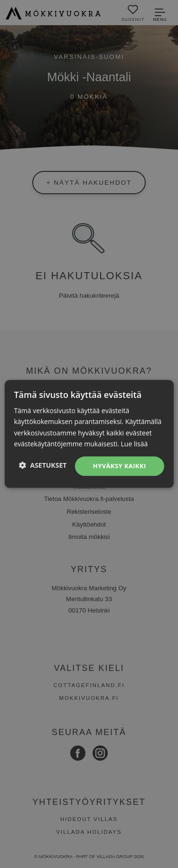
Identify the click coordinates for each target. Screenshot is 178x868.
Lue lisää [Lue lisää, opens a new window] (135, 444)
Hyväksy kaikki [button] (120, 466)
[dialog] (89, 434)
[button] (43, 465)
